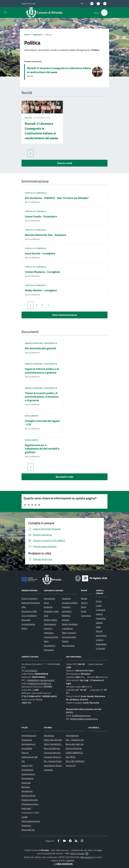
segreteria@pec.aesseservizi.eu (84, 719)
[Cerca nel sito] (104, 13)
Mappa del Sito (28, 830)
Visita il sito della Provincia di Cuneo (60, 744)
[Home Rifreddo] (46, 13)
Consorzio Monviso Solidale (56, 753)
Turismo (65, 641)
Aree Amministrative (31, 603)
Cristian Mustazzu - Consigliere (42, 272)
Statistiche (26, 825)
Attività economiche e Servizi (101, 635)
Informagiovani (72, 735)
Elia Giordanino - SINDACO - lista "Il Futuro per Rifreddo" (57, 198)
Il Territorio (100, 610)
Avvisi (84, 611)
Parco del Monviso (52, 748)
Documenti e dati (65, 477)
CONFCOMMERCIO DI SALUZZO (80, 753)
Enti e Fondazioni (29, 616)
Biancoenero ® (87, 857)
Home (27, 35)
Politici (24, 628)
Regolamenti (32, 416)
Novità (28, 118)
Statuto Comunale (30, 800)
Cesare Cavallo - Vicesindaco (41, 216)
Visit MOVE (71, 757)
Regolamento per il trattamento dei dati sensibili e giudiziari (42, 449)
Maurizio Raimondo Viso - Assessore (46, 235)
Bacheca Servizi (28, 795)
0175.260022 (31, 671)
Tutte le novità (65, 163)
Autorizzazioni (50, 624)
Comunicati (86, 616)
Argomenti (37, 35)
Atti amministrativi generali (40, 348)
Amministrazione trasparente (41, 343)
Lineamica (48, 770)
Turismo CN (71, 765)
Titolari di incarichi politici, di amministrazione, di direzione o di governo (42, 397)
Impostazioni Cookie (30, 813)
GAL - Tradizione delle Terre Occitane (82, 740)
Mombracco (49, 735)
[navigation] (5, 12)
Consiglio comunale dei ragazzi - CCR (42, 423)
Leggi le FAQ (27, 765)
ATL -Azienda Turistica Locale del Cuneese (62, 761)
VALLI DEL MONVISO (75, 761)
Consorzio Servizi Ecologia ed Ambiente (61, 757)
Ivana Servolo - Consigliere (40, 253)
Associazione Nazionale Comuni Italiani (61, 765)
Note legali (26, 808)
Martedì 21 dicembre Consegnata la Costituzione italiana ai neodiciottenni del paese (59, 70)
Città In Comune (77, 853)
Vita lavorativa (68, 646)
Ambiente (48, 607)
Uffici (24, 607)
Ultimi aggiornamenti (31, 821)
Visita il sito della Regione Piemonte (60, 740)
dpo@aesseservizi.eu (81, 716)
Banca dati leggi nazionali (77, 744)
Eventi (99, 601)
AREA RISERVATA (63, 864)
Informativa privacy (30, 804)
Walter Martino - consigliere (41, 290)
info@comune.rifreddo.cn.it (39, 683)
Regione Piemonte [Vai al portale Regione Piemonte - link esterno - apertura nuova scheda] (29, 4)
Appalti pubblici (50, 620)
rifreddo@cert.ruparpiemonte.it (41, 680)
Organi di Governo (29, 598)
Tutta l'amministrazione (65, 315)
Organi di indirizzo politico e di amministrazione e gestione (42, 371)
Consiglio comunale (36, 193)
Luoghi (99, 605)
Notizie (84, 598)
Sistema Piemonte (74, 748)
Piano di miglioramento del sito (30, 757)
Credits (25, 817)
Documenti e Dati (29, 611)
